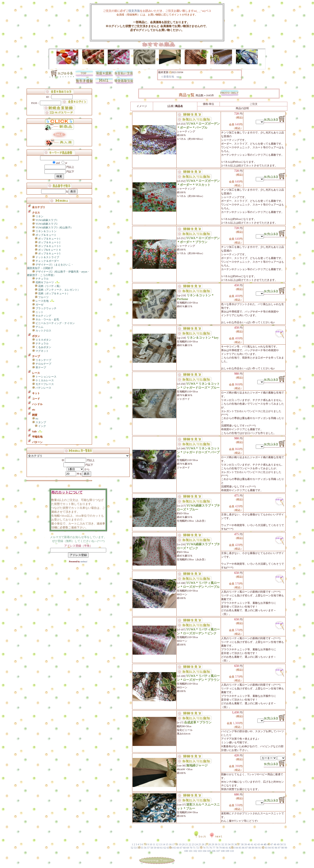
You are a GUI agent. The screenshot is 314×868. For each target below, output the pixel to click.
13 (160, 844)
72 (198, 848)
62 (165, 848)
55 (142, 848)
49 (278, 844)
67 (181, 848)
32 (223, 844)
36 (236, 844)
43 (259, 844)
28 (210, 844)
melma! (84, 562)
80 (224, 848)
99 (286, 848)
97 (279, 848)
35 (232, 844)
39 (246, 844)
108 (223, 851)
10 (151, 844)
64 (171, 848)
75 (207, 848)
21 (187, 844)
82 (230, 848)
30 (216, 844)
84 (237, 848)
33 (226, 844)
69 (188, 848)
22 (190, 844)
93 (266, 848)
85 (240, 848)
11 (154, 844)
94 (270, 848)
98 (283, 848)
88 (250, 848)
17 (174, 844)
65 (175, 848)
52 (132, 848)
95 (273, 848)
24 (196, 844)
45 (265, 844)
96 (276, 848)
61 (162, 848)
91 (260, 848)
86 (243, 848)
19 (180, 844)
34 (229, 844)
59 (155, 848)
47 (272, 844)
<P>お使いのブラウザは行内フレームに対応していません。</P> (200, 75)
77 (214, 848)
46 (268, 844)
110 (232, 851)
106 (213, 851)
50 (282, 844)
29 (213, 844)
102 (195, 851)
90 (256, 848)
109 (227, 851)
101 (191, 851)
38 (242, 844)
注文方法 (134, 11)
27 (206, 844)
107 (218, 851)
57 (148, 848)
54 (139, 848)
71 (194, 848)
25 (200, 844)
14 (164, 844)
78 (217, 848)
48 (275, 844)
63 (168, 848)
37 (239, 844)
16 (170, 844)
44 (262, 844)
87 (247, 848)
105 (209, 851)
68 (184, 848)
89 (253, 848)
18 (177, 844)
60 (158, 848)
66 (178, 848)
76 (211, 848)
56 (145, 848)
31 (219, 844)
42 (255, 844)
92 (263, 848)
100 (186, 851)
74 (204, 848)
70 (191, 848)
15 (167, 844)
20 (183, 844)
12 (157, 844)
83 (234, 848)
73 (201, 848)
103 (200, 851)
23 (193, 844)
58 (152, 848)
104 (204, 851)
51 (285, 844)
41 (252, 844)
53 (135, 848)
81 (227, 848)
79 (220, 848)
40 (249, 844)
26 (203, 844)
